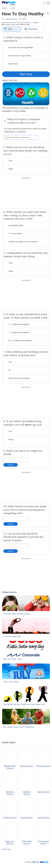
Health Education (11, 19)
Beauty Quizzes (27, 757)
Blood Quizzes (27, 809)
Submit (11, 465)
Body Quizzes (44, 809)
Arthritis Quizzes (10, 809)
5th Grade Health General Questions (17, 614)
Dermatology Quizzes (44, 834)
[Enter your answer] (16, 460)
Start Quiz (26, 74)
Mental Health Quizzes (10, 758)
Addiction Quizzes (27, 784)
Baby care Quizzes (10, 834)
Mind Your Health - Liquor (13, 659)
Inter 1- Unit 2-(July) (11, 682)
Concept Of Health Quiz (12, 636)
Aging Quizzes (44, 783)
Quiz (8, 29)
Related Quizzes (9, 592)
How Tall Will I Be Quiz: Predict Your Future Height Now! (24, 704)
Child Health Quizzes (27, 834)
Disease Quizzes (44, 757)
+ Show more (6, 849)
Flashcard (31, 29)
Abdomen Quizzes (10, 784)
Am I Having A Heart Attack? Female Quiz (19, 727)
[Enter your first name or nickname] (21, 137)
